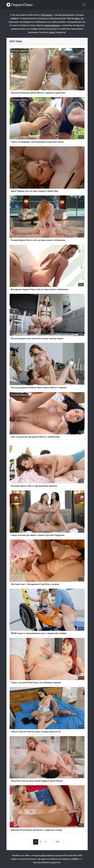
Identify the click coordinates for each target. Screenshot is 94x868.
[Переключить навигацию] (84, 5)
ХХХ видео (46, 15)
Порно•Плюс (20, 5)
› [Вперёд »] (63, 842)
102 (57, 842)
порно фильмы (52, 25)
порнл (52, 32)
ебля (77, 19)
